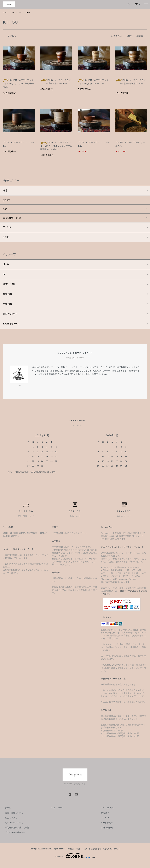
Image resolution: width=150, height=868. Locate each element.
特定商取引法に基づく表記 (15, 833)
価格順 (129, 36)
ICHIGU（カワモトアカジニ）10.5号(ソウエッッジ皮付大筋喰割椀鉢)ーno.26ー (56, 146)
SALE (6, 239)
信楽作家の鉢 (11, 319)
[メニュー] (146, 4)
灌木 (6, 191)
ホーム (6, 12)
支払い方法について (12, 828)
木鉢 (21, 12)
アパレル (8, 228)
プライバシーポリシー (13, 838)
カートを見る (105, 828)
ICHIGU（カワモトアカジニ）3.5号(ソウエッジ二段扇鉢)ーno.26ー (18, 84)
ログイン (103, 823)
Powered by (75, 861)
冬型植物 (8, 308)
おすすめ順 (116, 36)
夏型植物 (8, 298)
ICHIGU (30, 12)
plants (6, 201)
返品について (9, 823)
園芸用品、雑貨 (12, 218)
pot (14, 12)
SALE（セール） (13, 329)
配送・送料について (12, 818)
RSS (53, 813)
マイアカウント (106, 813)
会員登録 (103, 818)
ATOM (60, 813)
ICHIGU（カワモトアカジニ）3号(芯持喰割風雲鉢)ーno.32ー (131, 84)
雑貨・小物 (10, 287)
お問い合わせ (105, 833)
